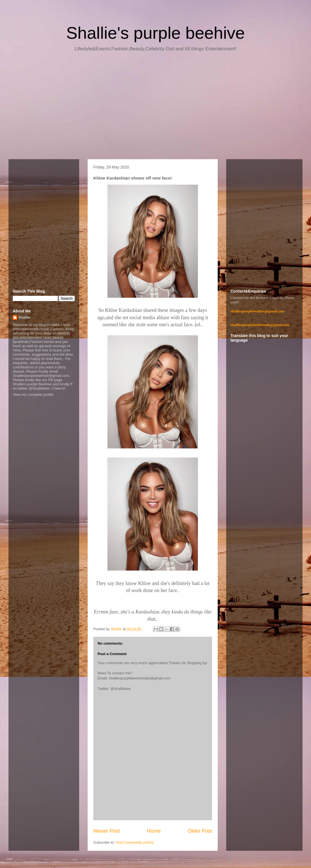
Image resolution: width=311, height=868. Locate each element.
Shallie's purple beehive (155, 33)
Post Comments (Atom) (135, 842)
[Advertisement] (155, 107)
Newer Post (107, 831)
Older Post (200, 831)
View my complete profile (33, 395)
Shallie (24, 317)
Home (154, 831)
